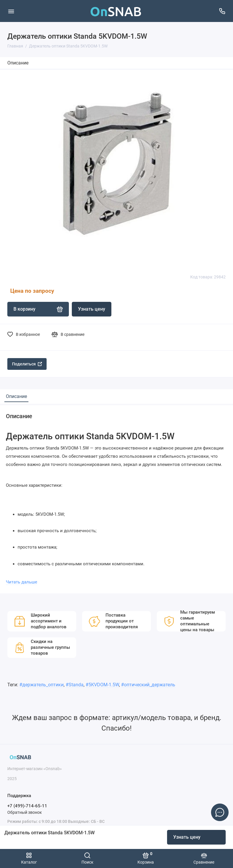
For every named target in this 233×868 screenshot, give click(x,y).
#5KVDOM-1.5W (102, 685)
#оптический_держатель (148, 685)
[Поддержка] (222, 11)
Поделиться (27, 364)
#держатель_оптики (41, 685)
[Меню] (11, 11)
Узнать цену (187, 837)
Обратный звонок (25, 812)
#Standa (75, 685)
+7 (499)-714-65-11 (27, 806)
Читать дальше (22, 582)
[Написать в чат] (220, 812)
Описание (18, 63)
